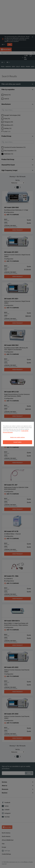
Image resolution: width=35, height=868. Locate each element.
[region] (17, 434)
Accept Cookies (18, 442)
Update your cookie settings (17, 437)
